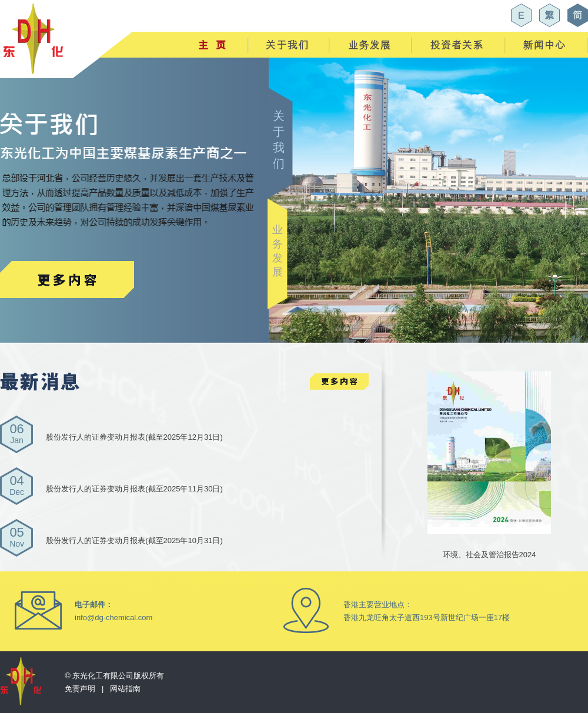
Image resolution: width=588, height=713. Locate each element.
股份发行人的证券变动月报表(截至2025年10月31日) (134, 540)
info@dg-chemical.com (113, 617)
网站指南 (125, 689)
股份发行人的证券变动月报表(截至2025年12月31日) (134, 437)
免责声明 (80, 689)
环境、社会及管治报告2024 (489, 543)
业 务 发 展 (278, 251)
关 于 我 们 (279, 140)
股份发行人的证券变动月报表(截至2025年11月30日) (134, 489)
